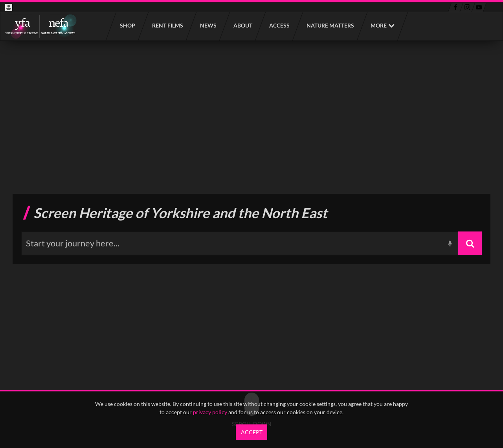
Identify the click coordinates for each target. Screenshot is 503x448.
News (208, 25)
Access (279, 25)
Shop (127, 25)
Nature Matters (330, 25)
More (379, 25)
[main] (251, 229)
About (242, 25)
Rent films (167, 25)
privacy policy (210, 412)
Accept (252, 432)
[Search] (470, 243)
